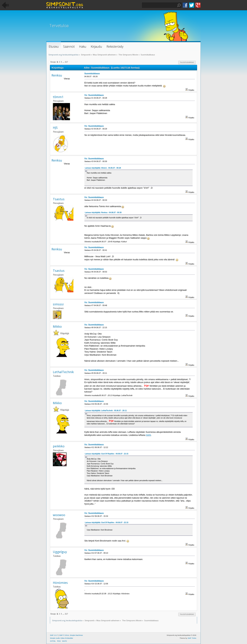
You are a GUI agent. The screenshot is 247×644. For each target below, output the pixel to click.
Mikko (57, 326)
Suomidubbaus (92, 74)
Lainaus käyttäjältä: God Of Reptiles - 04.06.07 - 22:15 (107, 454)
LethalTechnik (63, 372)
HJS (55, 128)
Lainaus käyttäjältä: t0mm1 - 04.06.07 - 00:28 (103, 168)
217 (66, 62)
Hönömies (60, 583)
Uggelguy (60, 552)
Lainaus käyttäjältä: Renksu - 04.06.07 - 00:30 (103, 213)
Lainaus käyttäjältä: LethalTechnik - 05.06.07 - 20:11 (106, 411)
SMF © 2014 (64, 635)
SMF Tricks (192, 638)
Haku (179, 5)
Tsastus (59, 199)
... (63, 62)
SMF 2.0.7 (54, 635)
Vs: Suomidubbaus (94, 95)
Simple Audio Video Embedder (61, 638)
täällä (148, 435)
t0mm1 (58, 97)
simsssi (58, 304)
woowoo (59, 515)
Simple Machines (76, 635)
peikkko (59, 446)
